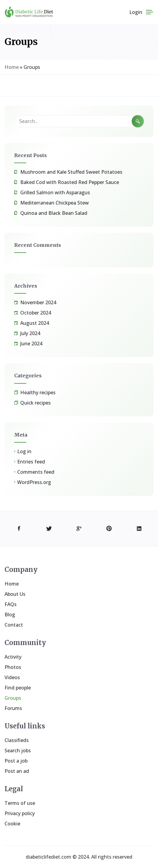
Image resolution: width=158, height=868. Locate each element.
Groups (13, 698)
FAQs (11, 604)
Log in (24, 451)
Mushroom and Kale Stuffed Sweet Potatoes (71, 172)
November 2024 (38, 302)
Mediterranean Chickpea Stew (55, 203)
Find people (18, 688)
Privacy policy (20, 813)
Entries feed (31, 462)
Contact (14, 625)
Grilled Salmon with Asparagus (55, 192)
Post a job (16, 761)
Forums (13, 708)
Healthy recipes (38, 392)
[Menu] (150, 12)
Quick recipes (35, 403)
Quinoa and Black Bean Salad (54, 213)
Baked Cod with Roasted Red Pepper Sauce (70, 182)
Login (136, 12)
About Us (15, 594)
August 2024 (35, 323)
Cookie (12, 824)
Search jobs (18, 750)
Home (12, 67)
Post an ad (17, 771)
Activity (13, 657)
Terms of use (20, 803)
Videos (12, 677)
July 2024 (30, 333)
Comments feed (36, 472)
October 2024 (36, 313)
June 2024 (31, 344)
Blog (10, 615)
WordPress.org (34, 482)
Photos (13, 667)
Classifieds (17, 740)
